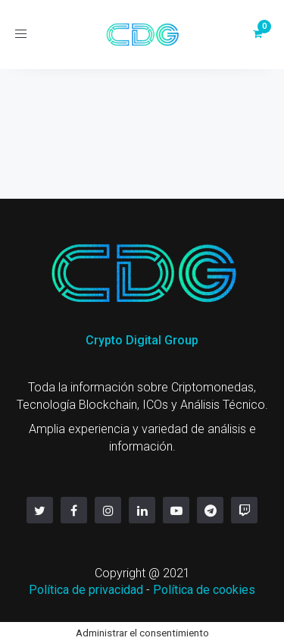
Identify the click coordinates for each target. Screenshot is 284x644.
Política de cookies (204, 590)
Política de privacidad (86, 590)
